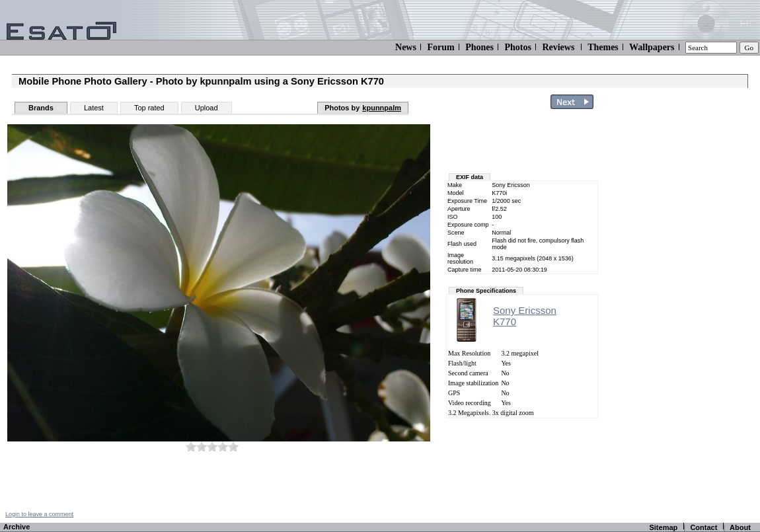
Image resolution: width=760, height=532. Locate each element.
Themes (603, 47)
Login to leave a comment (39, 514)
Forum (440, 47)
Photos (517, 47)
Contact (703, 527)
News (406, 47)
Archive (17, 527)
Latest (94, 108)
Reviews (558, 47)
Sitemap (663, 527)
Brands (41, 108)
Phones (479, 47)
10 (233, 446)
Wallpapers (652, 47)
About (740, 527)
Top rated (149, 108)
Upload (207, 108)
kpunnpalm (382, 108)
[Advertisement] (673, 313)
